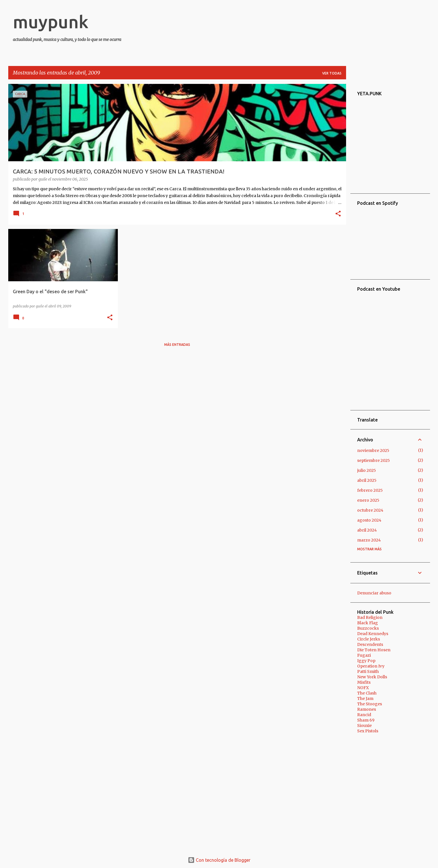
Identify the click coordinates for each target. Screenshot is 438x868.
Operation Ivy (371, 666)
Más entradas (177, 345)
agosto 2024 (369, 520)
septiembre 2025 (374, 460)
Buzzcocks (368, 628)
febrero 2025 (370, 490)
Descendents (370, 644)
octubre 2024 (370, 510)
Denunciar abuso (374, 593)
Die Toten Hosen (374, 650)
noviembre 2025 (373, 450)
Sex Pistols (368, 731)
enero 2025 (368, 500)
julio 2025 (367, 470)
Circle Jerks (369, 639)
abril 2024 (367, 530)
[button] (338, 214)
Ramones (367, 709)
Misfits (364, 682)
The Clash (367, 693)
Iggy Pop (366, 661)
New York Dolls (372, 677)
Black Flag (368, 623)
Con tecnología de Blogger (219, 860)
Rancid (364, 715)
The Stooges (370, 704)
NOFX (363, 688)
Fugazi (364, 655)
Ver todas (332, 73)
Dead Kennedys (373, 634)
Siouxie (364, 726)
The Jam (365, 698)
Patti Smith (368, 671)
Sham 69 (366, 720)
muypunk (51, 22)
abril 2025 (367, 480)
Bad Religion (370, 617)
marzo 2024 (369, 540)
